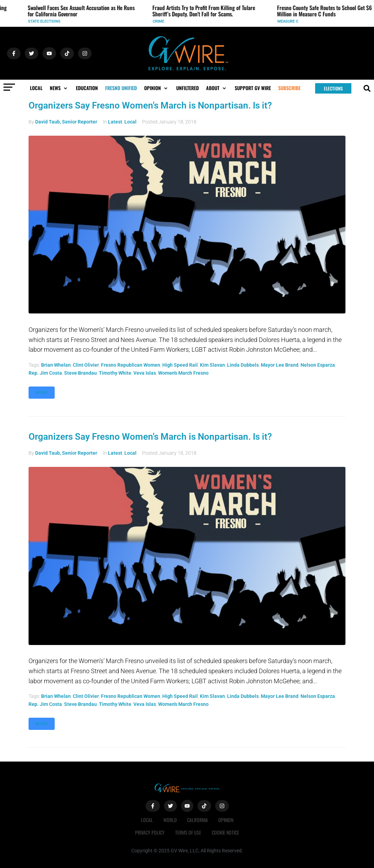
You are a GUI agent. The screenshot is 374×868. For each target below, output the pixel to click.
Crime (161, 21)
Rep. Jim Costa (45, 373)
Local (130, 122)
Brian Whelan (56, 365)
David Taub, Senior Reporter (66, 122)
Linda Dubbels (243, 365)
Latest (115, 122)
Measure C (290, 21)
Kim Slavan (212, 365)
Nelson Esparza (318, 365)
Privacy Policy (150, 832)
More (42, 393)
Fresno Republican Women (131, 365)
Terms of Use (188, 832)
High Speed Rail (180, 365)
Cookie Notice (225, 832)
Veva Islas (145, 373)
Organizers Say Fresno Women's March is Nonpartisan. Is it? (150, 105)
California (197, 820)
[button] (59, 88)
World (170, 820)
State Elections (47, 21)
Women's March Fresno (183, 373)
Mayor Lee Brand (280, 365)
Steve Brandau (80, 373)
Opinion (226, 820)
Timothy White (115, 373)
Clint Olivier (86, 365)
